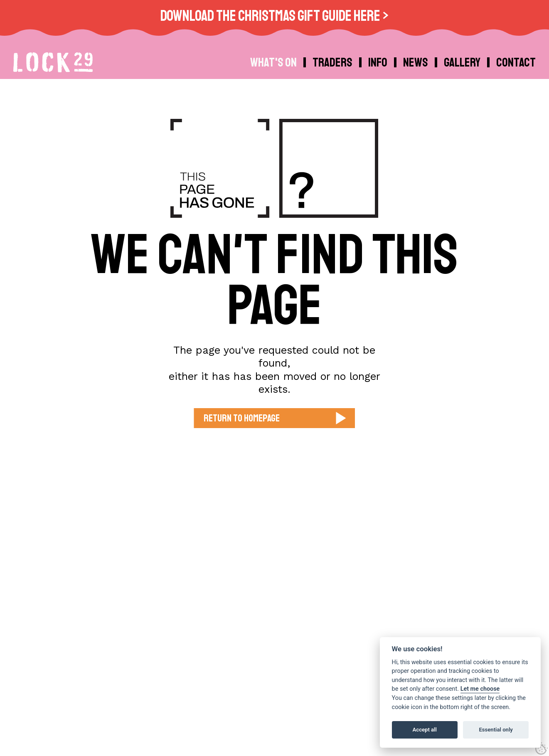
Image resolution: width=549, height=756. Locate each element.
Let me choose (480, 689)
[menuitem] (379, 62)
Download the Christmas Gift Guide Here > (274, 16)
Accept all (425, 730)
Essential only (496, 730)
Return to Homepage (242, 418)
